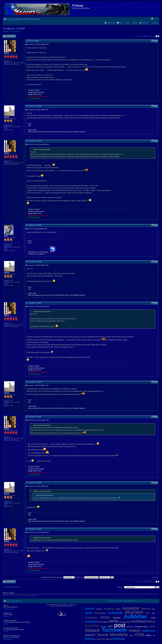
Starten (89, 609)
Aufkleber (136, 617)
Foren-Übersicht (17, 19)
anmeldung (118, 639)
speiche (101, 639)
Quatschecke (35, 19)
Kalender (135, 23)
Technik (102, 635)
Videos (131, 636)
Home (22, 607)
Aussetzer (131, 608)
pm (110, 626)
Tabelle (128, 622)
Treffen (101, 622)
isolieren (108, 639)
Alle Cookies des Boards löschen (126, 601)
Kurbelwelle (115, 613)
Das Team (111, 601)
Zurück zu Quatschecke (12, 587)
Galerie (127, 23)
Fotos (152, 626)
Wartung (146, 609)
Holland (134, 630)
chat (139, 634)
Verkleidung (122, 622)
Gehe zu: (120, 587)
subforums (149, 631)
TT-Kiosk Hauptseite (22, 630)
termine (92, 626)
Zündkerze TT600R (14, 29)
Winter (153, 609)
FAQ (121, 23)
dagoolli (32, 110)
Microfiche (119, 635)
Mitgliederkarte (111, 23)
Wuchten (134, 612)
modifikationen (142, 621)
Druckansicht (152, 19)
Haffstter (32, 44)
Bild (154, 622)
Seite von (148, 36)
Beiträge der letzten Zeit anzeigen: (58, 577)
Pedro (31, 229)
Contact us (22, 615)
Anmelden (155, 23)
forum (105, 617)
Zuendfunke (91, 618)
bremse (90, 639)
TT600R (27, 19)
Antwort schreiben (9, 36)
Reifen (153, 613)
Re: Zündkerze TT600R (34, 106)
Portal (8, 19)
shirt (154, 636)
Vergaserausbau (141, 627)
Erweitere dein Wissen (22, 637)
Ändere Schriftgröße (156, 19)
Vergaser (118, 609)
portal (153, 618)
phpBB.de (70, 606)
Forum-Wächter (16, 32)
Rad (147, 613)
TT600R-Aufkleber (22, 622)
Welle (114, 621)
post (120, 625)
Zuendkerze (99, 609)
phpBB (55, 605)
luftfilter (148, 635)
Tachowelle (114, 630)
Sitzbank (92, 630)
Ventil (88, 613)
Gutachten (91, 622)
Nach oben (157, 102)
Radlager (106, 622)
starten (90, 635)
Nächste (155, 577)
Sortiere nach (87, 577)
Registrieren (145, 23)
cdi (96, 639)
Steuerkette (100, 613)
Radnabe (117, 618)
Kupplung (109, 609)
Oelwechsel (130, 627)
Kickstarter (104, 627)
